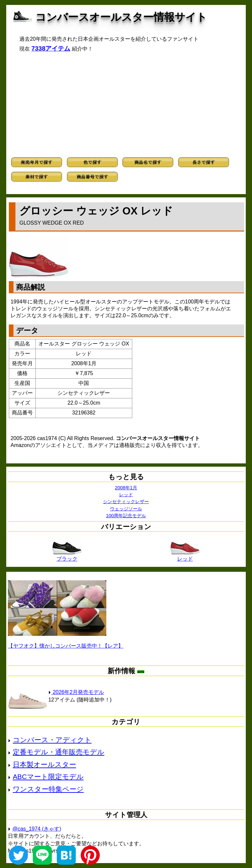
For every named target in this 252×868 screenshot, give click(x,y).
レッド (126, 495)
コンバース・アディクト (52, 740)
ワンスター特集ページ (48, 789)
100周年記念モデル (126, 516)
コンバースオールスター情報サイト (121, 17)
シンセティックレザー (126, 501)
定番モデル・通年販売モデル (59, 752)
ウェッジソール (126, 509)
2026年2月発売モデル (76, 692)
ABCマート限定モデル (48, 777)
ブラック (67, 556)
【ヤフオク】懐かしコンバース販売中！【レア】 (66, 646)
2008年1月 (126, 488)
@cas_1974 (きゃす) (37, 829)
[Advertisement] (126, 105)
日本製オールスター (44, 764)
